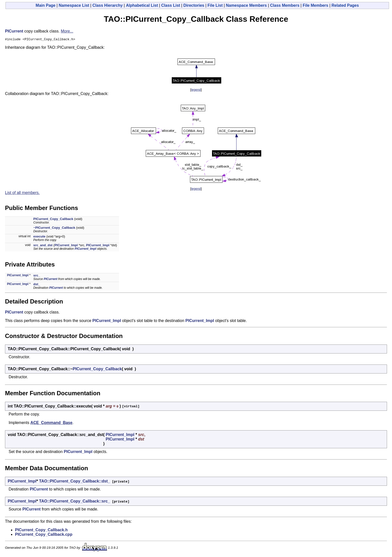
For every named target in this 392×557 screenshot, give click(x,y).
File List (215, 5)
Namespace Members (246, 5)
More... (67, 31)
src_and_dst (43, 246)
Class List (171, 5)
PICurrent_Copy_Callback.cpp (44, 535)
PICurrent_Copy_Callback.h (41, 531)
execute (39, 237)
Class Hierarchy (108, 5)
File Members (315, 5)
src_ (37, 276)
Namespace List (74, 5)
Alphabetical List (142, 5)
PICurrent (14, 31)
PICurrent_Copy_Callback (53, 220)
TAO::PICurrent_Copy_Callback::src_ (74, 502)
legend (196, 90)
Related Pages (345, 5)
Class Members (285, 5)
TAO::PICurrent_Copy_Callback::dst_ (74, 482)
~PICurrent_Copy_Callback (54, 228)
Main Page (46, 5)
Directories (194, 5)
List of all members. (22, 193)
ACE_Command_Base (51, 423)
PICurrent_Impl (66, 246)
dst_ (37, 285)
